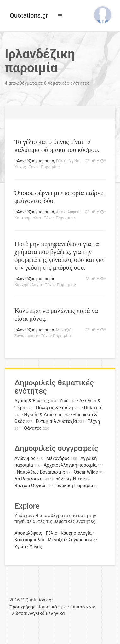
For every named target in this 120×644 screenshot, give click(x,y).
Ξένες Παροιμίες (44, 167)
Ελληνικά (55, 614)
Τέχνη (94, 421)
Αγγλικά (36, 614)
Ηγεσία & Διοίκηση (43, 415)
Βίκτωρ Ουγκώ (30, 486)
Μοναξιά (63, 330)
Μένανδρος (58, 459)
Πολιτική (93, 408)
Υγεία (74, 161)
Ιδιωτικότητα (53, 607)
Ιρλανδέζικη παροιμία (34, 161)
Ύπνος (20, 167)
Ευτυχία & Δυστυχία (56, 421)
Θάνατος (33, 428)
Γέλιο (61, 161)
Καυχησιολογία (28, 285)
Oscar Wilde (86, 472)
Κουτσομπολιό (28, 218)
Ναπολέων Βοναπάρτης (41, 472)
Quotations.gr (29, 15)
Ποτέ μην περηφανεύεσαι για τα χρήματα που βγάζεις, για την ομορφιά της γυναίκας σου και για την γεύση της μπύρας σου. (59, 256)
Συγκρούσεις (26, 336)
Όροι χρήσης (23, 607)
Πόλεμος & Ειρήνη (55, 408)
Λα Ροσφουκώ (29, 479)
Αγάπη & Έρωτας (32, 401)
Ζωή (64, 401)
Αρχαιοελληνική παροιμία (70, 465)
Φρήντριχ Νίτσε (69, 479)
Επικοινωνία (83, 607)
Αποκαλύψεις (68, 212)
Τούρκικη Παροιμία (74, 486)
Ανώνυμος (25, 459)
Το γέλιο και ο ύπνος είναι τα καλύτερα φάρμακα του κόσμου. (57, 146)
